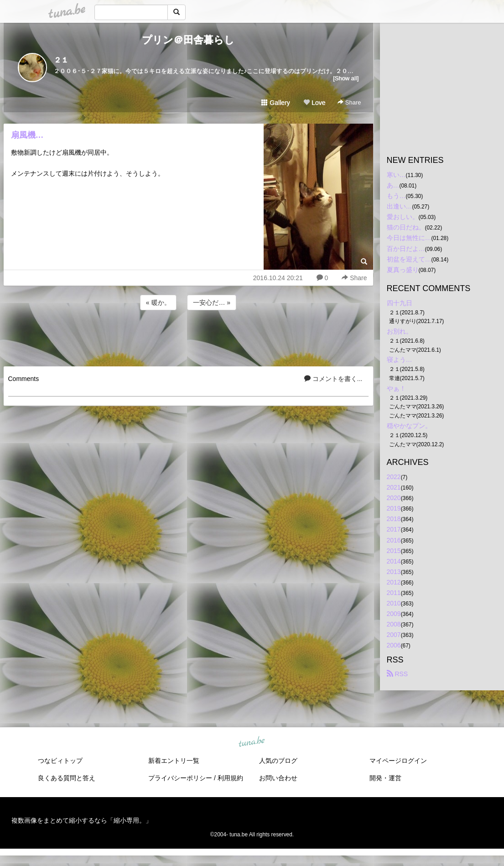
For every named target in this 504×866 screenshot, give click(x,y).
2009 (394, 614)
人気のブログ (278, 761)
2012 (394, 582)
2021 (394, 487)
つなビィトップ (60, 761)
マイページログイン (398, 761)
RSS (397, 674)
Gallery (275, 103)
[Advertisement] (188, 337)
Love (314, 103)
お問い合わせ (278, 778)
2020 (394, 498)
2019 (394, 508)
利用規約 (230, 778)
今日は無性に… (409, 238)
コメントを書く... (333, 379)
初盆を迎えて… (409, 259)
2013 (394, 572)
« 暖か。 (158, 303)
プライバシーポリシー (180, 778)
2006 (394, 645)
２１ (61, 60)
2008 (394, 624)
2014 (394, 561)
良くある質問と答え (67, 778)
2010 (394, 603)
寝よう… (400, 360)
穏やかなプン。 (409, 426)
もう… (396, 196)
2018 (394, 519)
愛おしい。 (403, 217)
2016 (394, 540)
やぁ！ (396, 388)
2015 (394, 551)
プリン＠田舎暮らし (188, 40)
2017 (394, 529)
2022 (394, 477)
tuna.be (252, 742)
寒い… (396, 175)
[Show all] (346, 78)
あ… (393, 185)
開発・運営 (385, 778)
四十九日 (400, 303)
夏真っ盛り (403, 270)
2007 (394, 635)
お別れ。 (400, 331)
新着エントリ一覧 (174, 761)
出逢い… (400, 206)
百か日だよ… (406, 249)
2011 (394, 593)
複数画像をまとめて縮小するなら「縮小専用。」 (82, 820)
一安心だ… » (212, 303)
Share (349, 102)
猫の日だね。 (406, 227)
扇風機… (27, 135)
